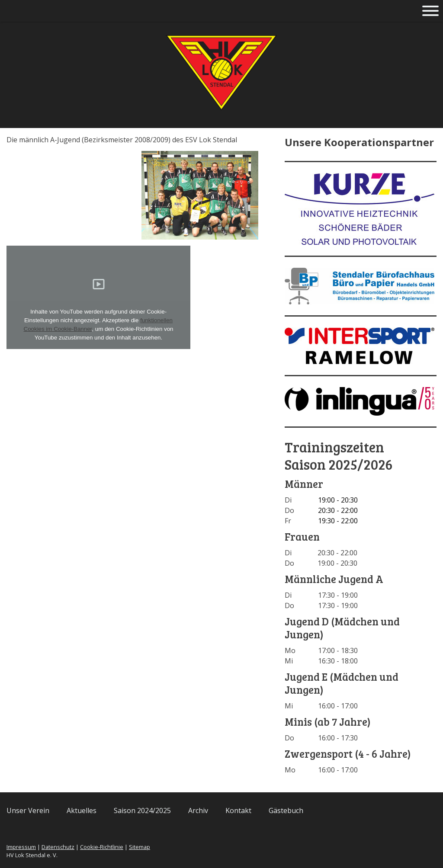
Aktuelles (82, 810)
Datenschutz (58, 847)
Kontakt (238, 810)
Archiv (198, 810)
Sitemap (140, 847)
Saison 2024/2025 (142, 810)
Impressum (21, 847)
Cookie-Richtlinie (102, 847)
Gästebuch (286, 810)
